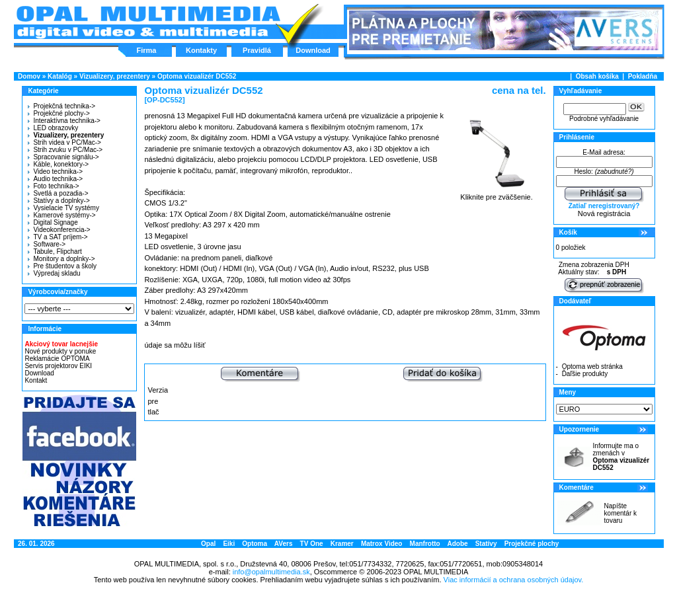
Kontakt (36, 380)
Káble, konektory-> (58, 164)
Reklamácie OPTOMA (57, 359)
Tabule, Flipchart (55, 251)
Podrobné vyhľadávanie (604, 119)
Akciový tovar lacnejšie (61, 344)
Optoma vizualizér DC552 (197, 76)
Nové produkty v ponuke (60, 351)
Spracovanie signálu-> (63, 157)
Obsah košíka (597, 76)
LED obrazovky (53, 128)
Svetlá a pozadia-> (58, 193)
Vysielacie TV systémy (63, 208)
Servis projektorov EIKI (58, 366)
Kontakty (201, 50)
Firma (147, 50)
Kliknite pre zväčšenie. (497, 194)
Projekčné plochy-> (59, 113)
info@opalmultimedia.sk (271, 572)
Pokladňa (643, 76)
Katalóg (60, 76)
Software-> (47, 244)
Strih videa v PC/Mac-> (64, 142)
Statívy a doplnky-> (59, 201)
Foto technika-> (53, 186)
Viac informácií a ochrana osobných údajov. (514, 580)
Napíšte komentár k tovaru (620, 513)
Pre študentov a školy (62, 266)
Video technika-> (55, 172)
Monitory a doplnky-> (61, 259)
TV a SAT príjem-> (58, 237)
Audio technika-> (55, 179)
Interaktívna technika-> (64, 121)
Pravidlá (257, 50)
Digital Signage (53, 222)
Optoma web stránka (592, 366)
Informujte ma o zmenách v (621, 457)
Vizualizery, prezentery (115, 76)
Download (313, 50)
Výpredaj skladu (54, 273)
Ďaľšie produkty (585, 374)
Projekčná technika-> (61, 106)
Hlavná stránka (148, 22)
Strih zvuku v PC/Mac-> (65, 150)
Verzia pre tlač (158, 401)
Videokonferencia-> (59, 230)
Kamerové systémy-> (61, 215)
